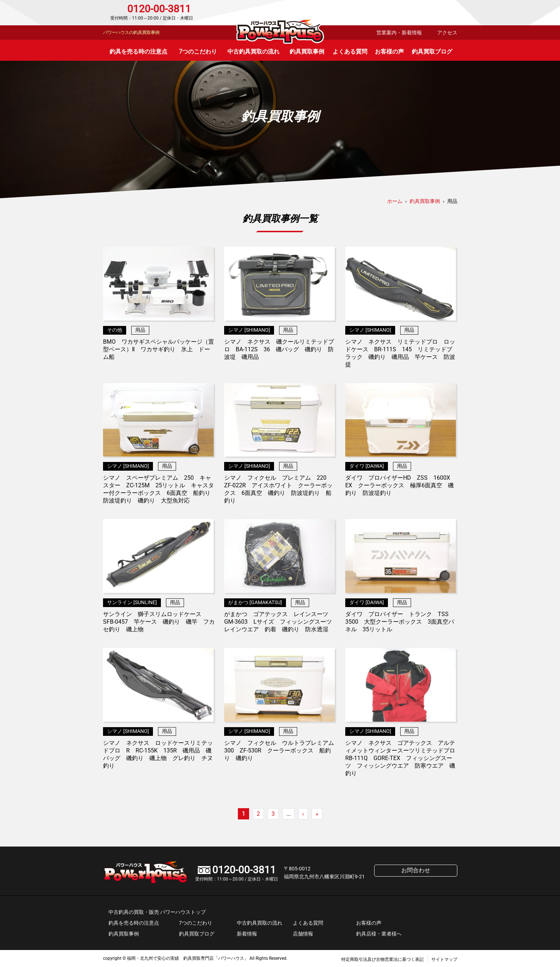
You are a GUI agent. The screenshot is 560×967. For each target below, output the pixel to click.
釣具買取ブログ (432, 52)
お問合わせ (426, 13)
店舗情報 (303, 934)
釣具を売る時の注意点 (138, 52)
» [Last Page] (317, 814)
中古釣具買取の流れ (253, 52)
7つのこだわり (198, 52)
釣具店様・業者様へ (379, 934)
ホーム (395, 201)
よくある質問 (350, 52)
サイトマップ (444, 959)
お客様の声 (389, 52)
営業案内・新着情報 (399, 33)
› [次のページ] (303, 814)
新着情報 (247, 934)
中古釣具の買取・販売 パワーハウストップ (157, 912)
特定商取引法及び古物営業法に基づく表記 (382, 959)
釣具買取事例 (307, 52)
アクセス (447, 33)
